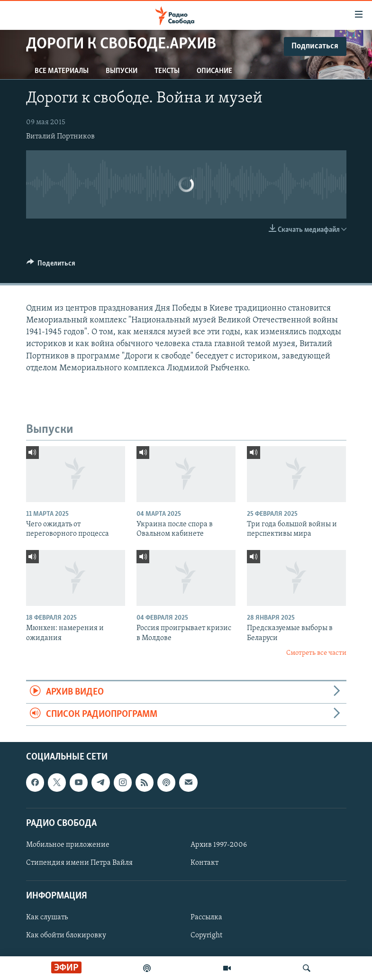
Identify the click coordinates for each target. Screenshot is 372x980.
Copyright (206, 936)
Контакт (204, 863)
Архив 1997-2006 (219, 845)
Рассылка (206, 918)
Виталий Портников (60, 137)
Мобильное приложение (68, 845)
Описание (214, 71)
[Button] (51, 266)
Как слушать (47, 918)
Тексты (167, 71)
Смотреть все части (316, 653)
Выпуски (122, 71)
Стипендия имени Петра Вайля (79, 863)
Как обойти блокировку (66, 936)
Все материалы (62, 71)
